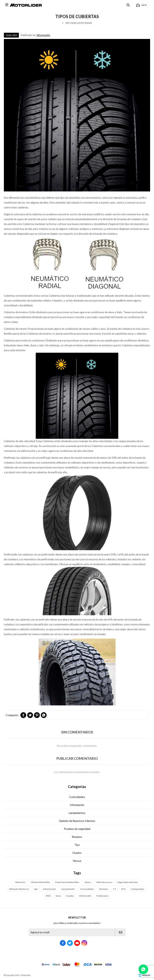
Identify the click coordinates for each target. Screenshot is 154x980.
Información (43, 35)
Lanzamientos (77, 813)
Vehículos (20, 882)
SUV (123, 889)
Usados (77, 853)
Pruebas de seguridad (77, 829)
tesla (58, 896)
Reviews (77, 837)
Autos (88, 882)
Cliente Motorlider (40, 882)
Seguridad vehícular (128, 882)
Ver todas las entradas (79, 23)
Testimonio (102, 896)
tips (36, 889)
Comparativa (137, 889)
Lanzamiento (68, 889)
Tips (77, 845)
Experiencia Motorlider (67, 882)
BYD (48, 896)
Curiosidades (77, 797)
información (50, 889)
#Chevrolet (85, 896)
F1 (115, 889)
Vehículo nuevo (104, 882)
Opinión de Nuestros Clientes (77, 821)
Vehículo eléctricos (19, 889)
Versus (77, 861)
